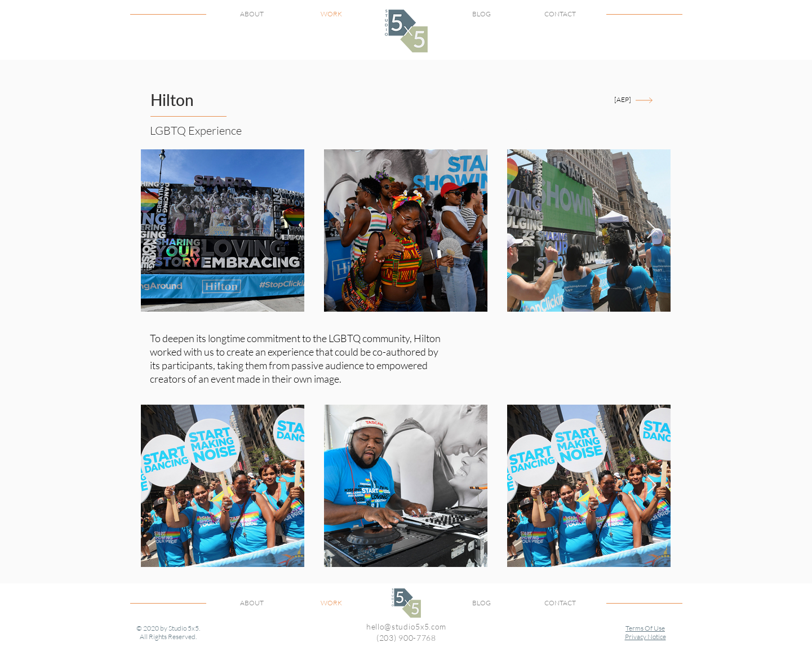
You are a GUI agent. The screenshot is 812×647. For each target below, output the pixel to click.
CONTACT (560, 14)
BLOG (482, 14)
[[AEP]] (623, 100)
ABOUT (252, 14)
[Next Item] (652, 230)
